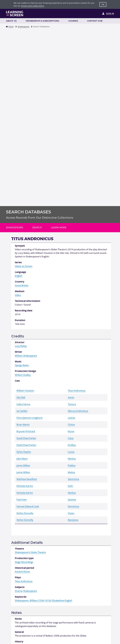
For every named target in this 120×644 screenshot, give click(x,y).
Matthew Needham (27, 479)
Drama (18, 591)
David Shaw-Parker (26, 438)
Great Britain (22, 285)
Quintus (72, 500)
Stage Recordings (24, 562)
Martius (72, 459)
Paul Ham (22, 500)
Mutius (71, 472)
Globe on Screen (24, 266)
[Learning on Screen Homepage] (15, 14)
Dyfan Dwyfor (24, 452)
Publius (72, 465)
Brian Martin (23, 424)
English (19, 276)
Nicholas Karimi (25, 486)
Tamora (72, 404)
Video (18, 295)
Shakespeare (23, 27)
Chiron (71, 424)
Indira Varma (23, 404)
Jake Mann (22, 459)
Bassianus (73, 520)
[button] (7, 27)
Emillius (72, 445)
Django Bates (22, 365)
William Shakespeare (26, 356)
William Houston (25, 391)
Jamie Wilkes (23, 465)
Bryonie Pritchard (26, 431)
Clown (71, 513)
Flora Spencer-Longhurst (30, 418)
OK (103, 5)
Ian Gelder (22, 411)
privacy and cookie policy (33, 6)
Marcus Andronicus (78, 411)
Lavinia (71, 418)
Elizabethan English (62, 600)
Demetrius (73, 506)
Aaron (71, 397)
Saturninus (73, 479)
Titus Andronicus (77, 391)
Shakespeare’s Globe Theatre (30, 552)
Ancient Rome (22, 572)
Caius (71, 438)
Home (11, 27)
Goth (70, 486)
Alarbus (72, 493)
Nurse (71, 431)
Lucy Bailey (21, 346)
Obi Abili (21, 397)
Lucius (71, 452)
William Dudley (23, 375)
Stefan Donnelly (25, 513)
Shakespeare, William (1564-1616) (33, 600)
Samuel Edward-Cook (28, 506)
